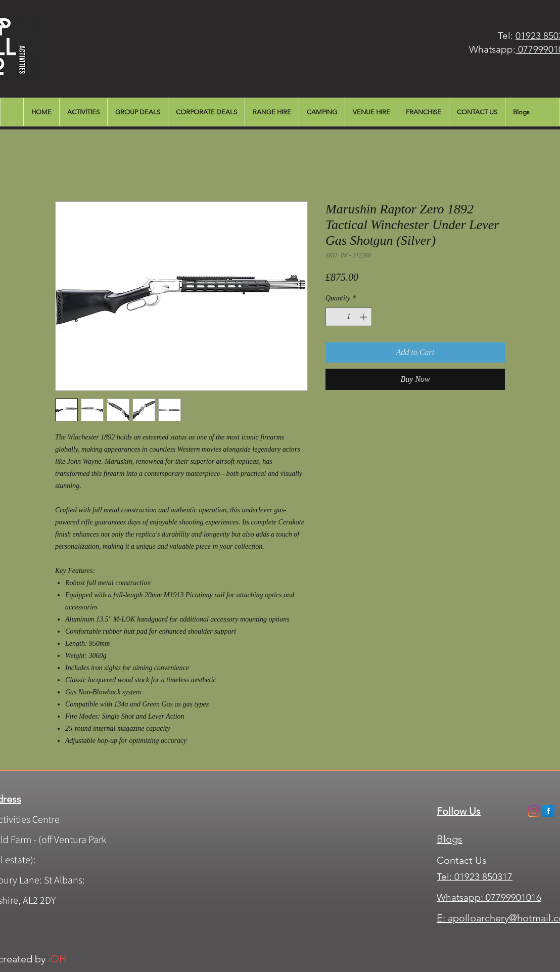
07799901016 (512, 897)
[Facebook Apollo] (548, 811)
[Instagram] (534, 811)
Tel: (446, 877)
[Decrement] (333, 317)
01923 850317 (483, 877)
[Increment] (364, 317)
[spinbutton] (349, 317)
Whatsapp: (460, 897)
